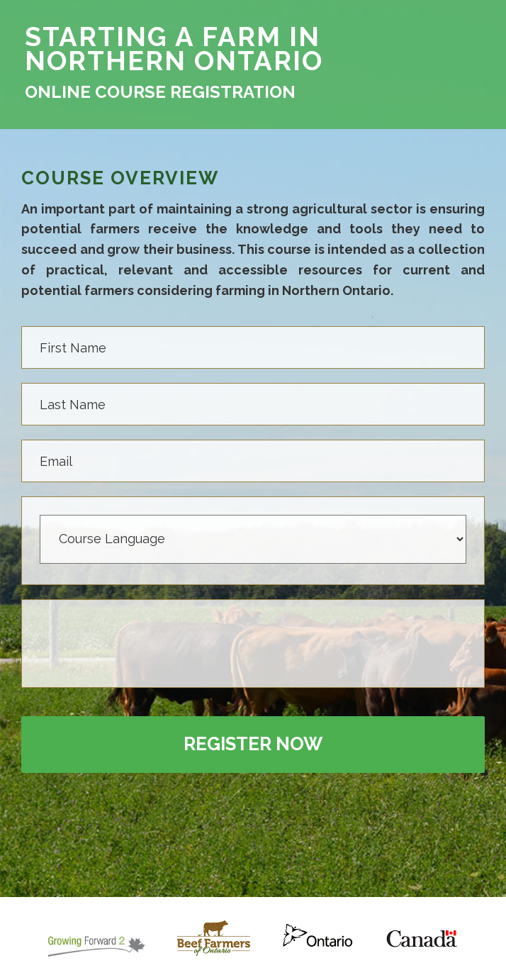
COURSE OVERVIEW (120, 178)
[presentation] (147, 645)
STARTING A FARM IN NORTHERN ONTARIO (174, 49)
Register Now (253, 744)
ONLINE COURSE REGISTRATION (160, 92)
